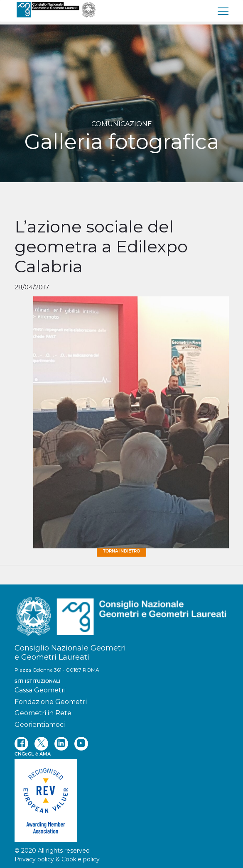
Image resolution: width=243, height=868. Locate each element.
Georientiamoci (40, 725)
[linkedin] (61, 744)
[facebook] (21, 744)
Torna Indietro (121, 551)
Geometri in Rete (43, 713)
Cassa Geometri (40, 690)
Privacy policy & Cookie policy (57, 859)
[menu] (223, 11)
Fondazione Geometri (51, 702)
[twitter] (41, 744)
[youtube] (81, 744)
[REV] (122, 797)
